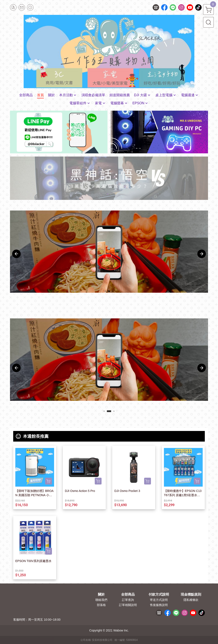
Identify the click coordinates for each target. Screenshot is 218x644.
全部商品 (128, 595)
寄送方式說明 (159, 600)
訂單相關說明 (128, 605)
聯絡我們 (101, 600)
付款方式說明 (159, 595)
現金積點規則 (191, 595)
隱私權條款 (191, 600)
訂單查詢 (128, 600)
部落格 (101, 605)
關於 (101, 595)
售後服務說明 (159, 605)
